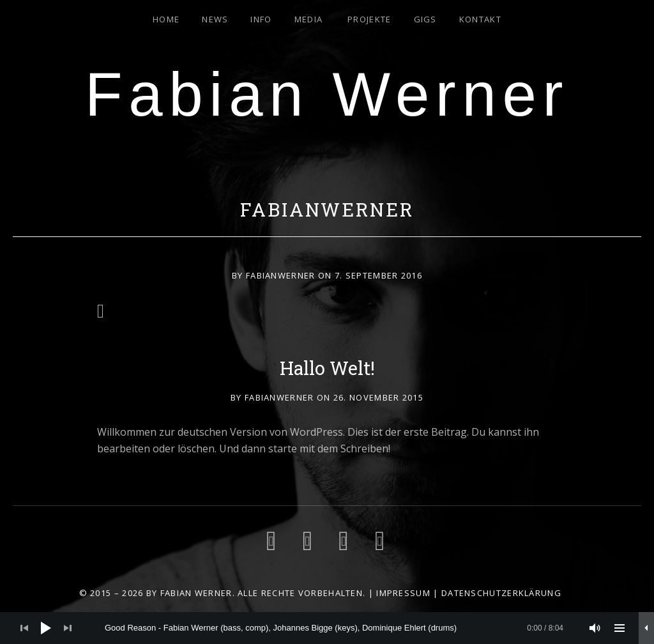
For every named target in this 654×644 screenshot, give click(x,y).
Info (261, 19)
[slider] (334, 628)
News (215, 19)
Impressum (403, 593)
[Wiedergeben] (46, 628)
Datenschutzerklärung (501, 593)
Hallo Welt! (327, 368)
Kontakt (480, 19)
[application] (327, 628)
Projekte (369, 19)
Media (309, 19)
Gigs (425, 19)
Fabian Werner (327, 94)
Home (166, 19)
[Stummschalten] (595, 628)
